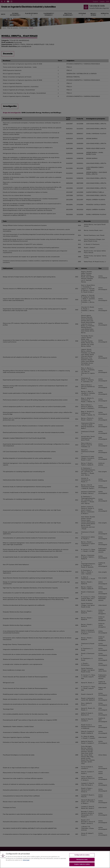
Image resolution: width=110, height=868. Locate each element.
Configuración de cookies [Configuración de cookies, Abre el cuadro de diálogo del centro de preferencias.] (82, 857)
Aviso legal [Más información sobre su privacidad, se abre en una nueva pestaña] (26, 862)
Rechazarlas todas (82, 862)
